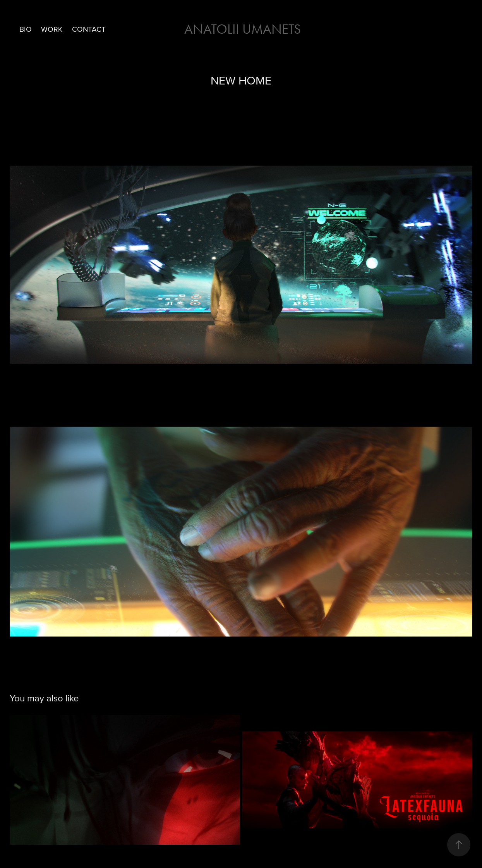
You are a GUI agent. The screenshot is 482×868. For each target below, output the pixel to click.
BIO (26, 29)
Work (52, 29)
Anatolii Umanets (241, 29)
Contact (89, 29)
